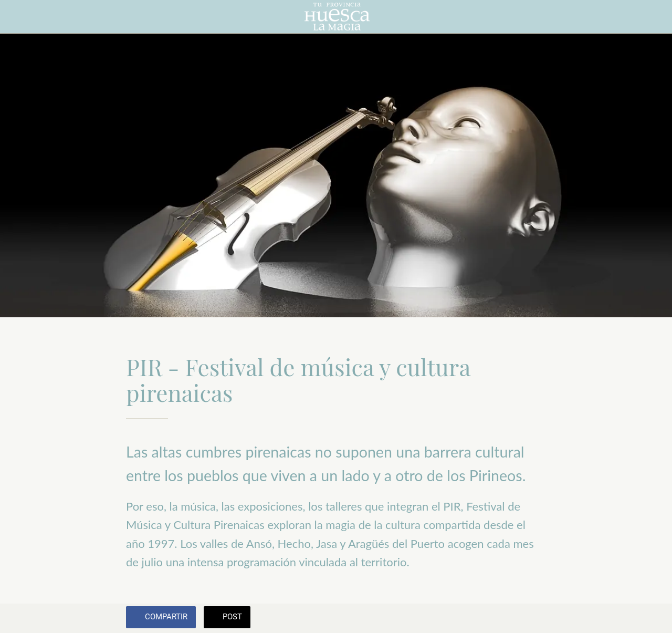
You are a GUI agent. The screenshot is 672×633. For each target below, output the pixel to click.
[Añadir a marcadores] (533, 618)
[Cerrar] (17, 17)
